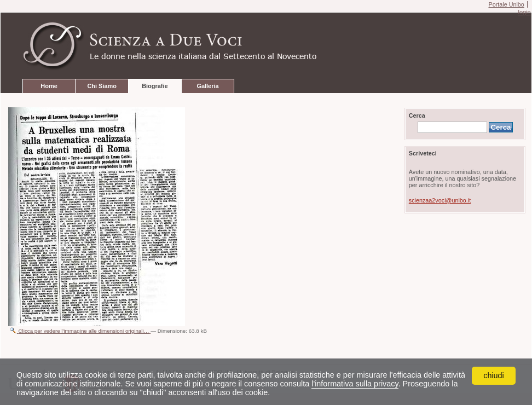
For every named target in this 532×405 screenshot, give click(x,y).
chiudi (494, 375)
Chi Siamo (102, 86)
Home (49, 86)
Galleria (207, 86)
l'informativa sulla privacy (355, 384)
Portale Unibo (506, 4)
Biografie (155, 86)
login (524, 12)
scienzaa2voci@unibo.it (440, 200)
